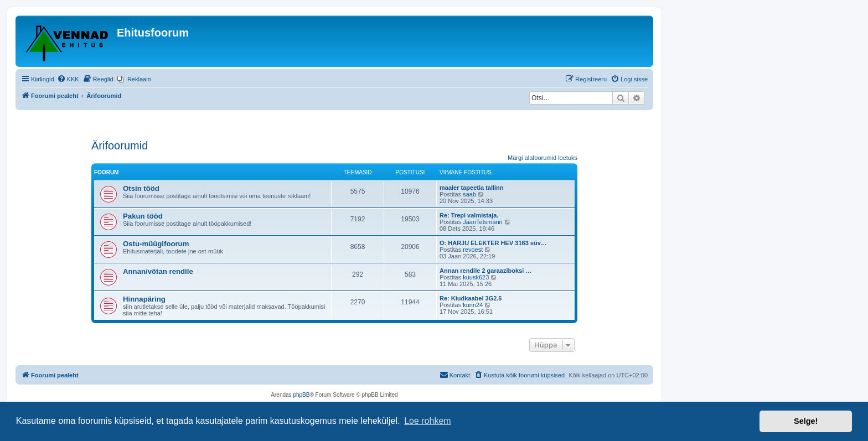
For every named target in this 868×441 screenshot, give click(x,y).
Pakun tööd (143, 216)
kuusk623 (476, 277)
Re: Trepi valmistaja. (469, 215)
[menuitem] (68, 79)
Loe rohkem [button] (428, 421)
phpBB (301, 395)
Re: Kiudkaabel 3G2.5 (471, 298)
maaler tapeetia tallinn (472, 188)
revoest (473, 250)
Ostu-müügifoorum (156, 244)
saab (469, 194)
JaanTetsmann (483, 222)
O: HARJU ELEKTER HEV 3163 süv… (493, 243)
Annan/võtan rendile (158, 271)
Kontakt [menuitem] (455, 375)
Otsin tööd (141, 188)
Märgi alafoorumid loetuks (542, 158)
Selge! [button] (806, 421)
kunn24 (473, 305)
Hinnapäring (144, 299)
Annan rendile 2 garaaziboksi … (485, 271)
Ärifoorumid (120, 146)
